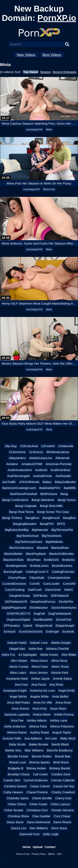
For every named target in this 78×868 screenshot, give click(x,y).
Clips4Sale (37, 578)
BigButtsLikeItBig (17, 530)
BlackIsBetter (13, 554)
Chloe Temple (14, 810)
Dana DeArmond (38, 822)
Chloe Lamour (61, 804)
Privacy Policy (39, 854)
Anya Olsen (58, 708)
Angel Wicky (18, 696)
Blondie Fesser (18, 756)
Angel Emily (66, 690)
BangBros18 (51, 518)
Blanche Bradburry (60, 750)
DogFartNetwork (60, 614)
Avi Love (51, 738)
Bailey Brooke (39, 744)
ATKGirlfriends (29, 482)
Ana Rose (56, 684)
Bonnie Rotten (42, 756)
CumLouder (51, 584)
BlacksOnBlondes (61, 554)
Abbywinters (17, 458)
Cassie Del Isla (63, 786)
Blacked (42, 548)
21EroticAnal (29, 446)
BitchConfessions (21, 548)
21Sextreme (17, 452)
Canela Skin (12, 780)
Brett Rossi (61, 762)
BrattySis (68, 560)
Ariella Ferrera (64, 714)
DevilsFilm (66, 602)
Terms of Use (23, 854)
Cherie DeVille (42, 798)
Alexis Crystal (19, 667)
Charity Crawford (63, 792)
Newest (45, 72)
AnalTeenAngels (19, 476)
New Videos (26, 55)
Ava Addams (33, 738)
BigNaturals (40, 530)
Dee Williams (39, 828)
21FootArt (48, 446)
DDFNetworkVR (16, 602)
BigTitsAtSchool (28, 536)
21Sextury (36, 452)
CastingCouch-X (37, 572)
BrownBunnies (62, 566)
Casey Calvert (40, 786)
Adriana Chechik (57, 649)
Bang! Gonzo (67, 500)
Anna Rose (63, 702)
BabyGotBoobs (65, 482)
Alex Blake (69, 655)
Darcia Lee (19, 828)
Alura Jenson (39, 673)
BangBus (69, 518)
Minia (49, 130)
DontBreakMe (43, 619)
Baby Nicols (17, 744)
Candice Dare (61, 774)
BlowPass (34, 560)
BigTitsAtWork (52, 536)
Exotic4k (68, 631)
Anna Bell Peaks (19, 702)
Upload (38, 847)
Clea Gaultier (41, 816)
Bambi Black (60, 744)
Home (27, 847)
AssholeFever (43, 476)
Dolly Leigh (51, 834)
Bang (64, 494)
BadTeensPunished (24, 494)
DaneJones (53, 590)
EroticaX (10, 631)
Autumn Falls (12, 738)
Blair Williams (34, 750)
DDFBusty (40, 596)
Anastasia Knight (15, 690)
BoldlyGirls (51, 560)
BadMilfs (70, 488)
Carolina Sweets (15, 786)
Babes (47, 482)
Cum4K (35, 584)
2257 (59, 854)
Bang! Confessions (15, 500)
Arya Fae (17, 720)
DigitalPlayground (14, 608)
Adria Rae (36, 649)
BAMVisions (49, 494)
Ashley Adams (37, 720)
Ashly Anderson (15, 726)
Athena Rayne (17, 732)
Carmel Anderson (36, 780)
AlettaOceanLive (41, 458)
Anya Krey (39, 708)
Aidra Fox (8, 655)
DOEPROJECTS (19, 614)
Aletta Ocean (49, 655)
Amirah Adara (62, 678)
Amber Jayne (40, 678)
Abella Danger (61, 643)
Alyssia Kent (60, 673)
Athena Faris (38, 726)
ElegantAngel (65, 625)
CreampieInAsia (59, 578)
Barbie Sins (13, 750)
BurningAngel (13, 572)
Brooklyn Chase (19, 774)
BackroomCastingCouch (19, 488)
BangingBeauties (25, 524)
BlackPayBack (36, 554)
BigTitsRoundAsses (29, 542)
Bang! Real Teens (21, 512)
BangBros (32, 518)
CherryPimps (17, 578)
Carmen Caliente (63, 780)
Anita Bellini (60, 696)
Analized (41, 470)
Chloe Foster (38, 804)
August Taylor (62, 732)
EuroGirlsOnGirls (31, 631)
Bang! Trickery (12, 518)
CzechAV (69, 584)
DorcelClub (64, 619)
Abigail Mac (17, 649)
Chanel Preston (37, 792)
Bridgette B (16, 768)
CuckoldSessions (14, 584)
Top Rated (31, 72)
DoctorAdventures (64, 608)
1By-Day (11, 446)
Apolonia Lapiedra (17, 714)
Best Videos (52, 55)
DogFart (39, 614)
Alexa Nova (59, 661)
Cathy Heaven (13, 792)
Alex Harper (19, 661)
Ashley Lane (59, 720)
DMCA (51, 854)
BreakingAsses (16, 566)
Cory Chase (62, 816)
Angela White (39, 696)
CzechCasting (15, 590)
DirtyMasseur (39, 608)
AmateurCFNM (32, 464)
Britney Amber (36, 768)
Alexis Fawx (40, 667)
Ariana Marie (42, 714)
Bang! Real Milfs (51, 506)
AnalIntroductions (20, 470)
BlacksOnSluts (14, 560)
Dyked (28, 625)
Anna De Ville (43, 702)
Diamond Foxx (30, 834)
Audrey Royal (40, 732)
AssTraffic (9, 482)
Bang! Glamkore (43, 500)
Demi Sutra (59, 828)
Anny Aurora (20, 708)
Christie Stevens (63, 810)
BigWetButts (54, 542)
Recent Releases (64, 72)
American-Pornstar (59, 464)
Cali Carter (41, 774)
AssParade (63, 476)
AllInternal (62, 458)
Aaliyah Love (39, 643)
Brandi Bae (63, 756)
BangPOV (47, 524)
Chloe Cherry (17, 804)
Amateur (12, 464)
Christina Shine (18, 816)
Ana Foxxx (39, 684)
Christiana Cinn (37, 810)
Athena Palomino (62, 726)
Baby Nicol (68, 738)
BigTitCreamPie (62, 530)
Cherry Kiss (63, 798)
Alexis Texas (60, 667)
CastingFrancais (63, 572)
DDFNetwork (60, 596)
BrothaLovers (39, 566)
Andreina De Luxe (42, 690)
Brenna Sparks (40, 762)
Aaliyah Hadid (17, 643)
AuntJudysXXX (34, 130)
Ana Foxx (21, 684)
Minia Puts (49, 189)
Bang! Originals (26, 506)
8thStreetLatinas (58, 452)
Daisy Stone (15, 822)
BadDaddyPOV (50, 488)
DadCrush (35, 590)
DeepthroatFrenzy (43, 602)
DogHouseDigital (18, 619)
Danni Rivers (62, 822)
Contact (50, 847)
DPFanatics (12, 625)
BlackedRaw (60, 548)
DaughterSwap (20, 596)
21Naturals (66, 446)
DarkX (69, 590)
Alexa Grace (39, 661)
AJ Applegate (28, 655)
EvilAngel (53, 631)
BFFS (61, 524)
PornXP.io (57, 18)
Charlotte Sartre (18, 798)
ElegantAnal (44, 625)
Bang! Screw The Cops (53, 512)
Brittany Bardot (60, 768)
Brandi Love (18, 762)
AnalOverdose (60, 470)
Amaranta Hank (17, 678)
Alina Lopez (18, 673)
